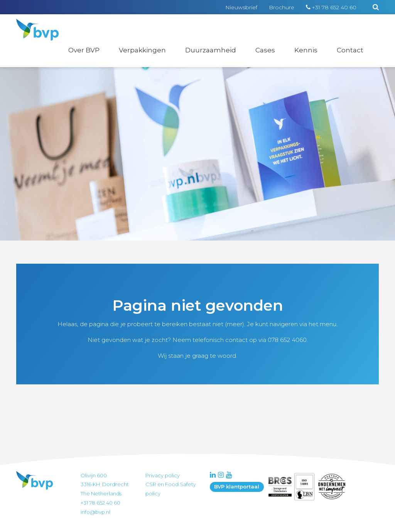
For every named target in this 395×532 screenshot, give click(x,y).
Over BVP (84, 50)
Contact (350, 50)
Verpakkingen (142, 50)
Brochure (282, 7)
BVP (32, 24)
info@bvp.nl (95, 512)
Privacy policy (163, 475)
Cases (265, 50)
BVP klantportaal (237, 487)
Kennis (306, 50)
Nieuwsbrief (241, 7)
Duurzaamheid (211, 50)
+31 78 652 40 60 (334, 7)
